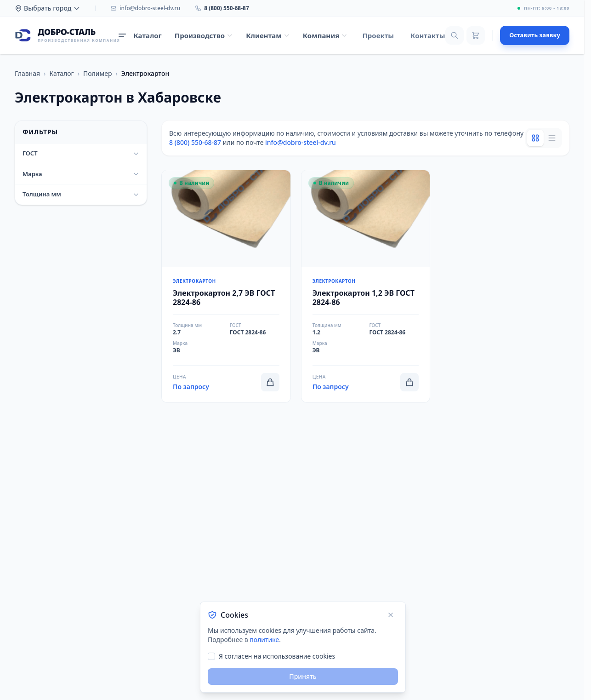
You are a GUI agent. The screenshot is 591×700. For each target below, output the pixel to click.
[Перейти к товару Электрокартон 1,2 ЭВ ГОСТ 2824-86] (366, 286)
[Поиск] (455, 35)
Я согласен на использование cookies (277, 656)
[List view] (552, 138)
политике (264, 640)
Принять (303, 676)
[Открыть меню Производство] (204, 36)
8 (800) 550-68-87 (195, 142)
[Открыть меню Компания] (325, 36)
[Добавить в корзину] (270, 382)
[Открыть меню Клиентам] (268, 36)
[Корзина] (476, 35)
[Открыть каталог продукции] (140, 36)
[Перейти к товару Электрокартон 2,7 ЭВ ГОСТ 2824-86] (226, 286)
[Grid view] (535, 138)
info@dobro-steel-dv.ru (301, 142)
